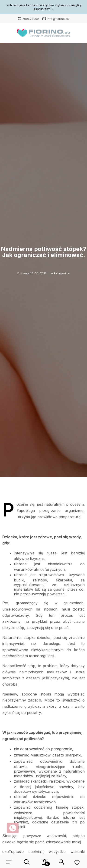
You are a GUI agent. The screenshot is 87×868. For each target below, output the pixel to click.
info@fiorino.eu (58, 19)
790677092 (31, 19)
